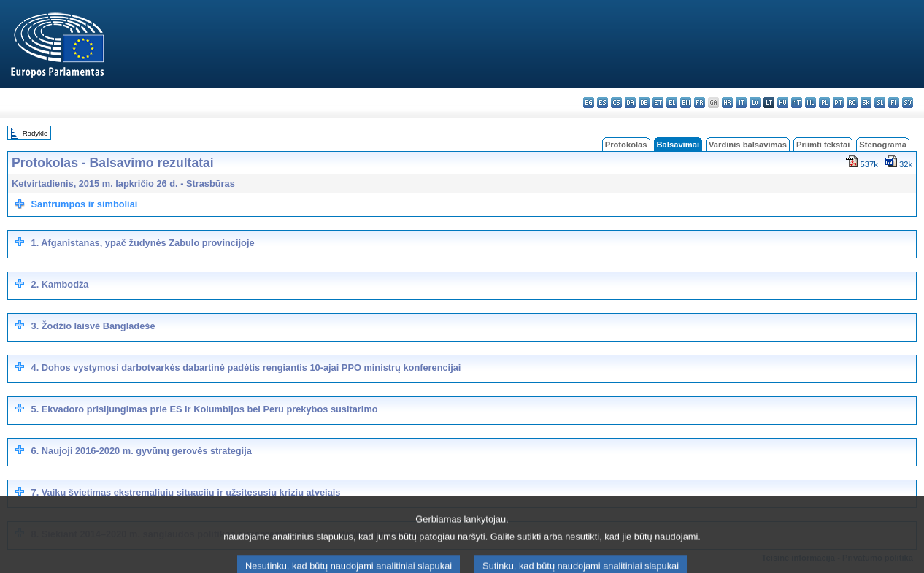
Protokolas (626, 145)
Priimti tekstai (823, 145)
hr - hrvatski (727, 103)
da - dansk (630, 103)
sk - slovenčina (866, 103)
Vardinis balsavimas (748, 145)
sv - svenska (908, 103)
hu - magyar (783, 103)
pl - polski (824, 103)
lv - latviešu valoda (755, 103)
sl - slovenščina (880, 103)
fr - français (700, 103)
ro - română (852, 103)
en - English (686, 103)
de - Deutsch (644, 103)
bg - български (589, 103)
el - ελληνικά (672, 103)
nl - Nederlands (811, 103)
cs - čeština (616, 103)
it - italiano (741, 103)
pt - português (838, 103)
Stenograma (883, 145)
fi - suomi (894, 103)
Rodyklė (35, 133)
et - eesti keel (658, 103)
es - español (602, 103)
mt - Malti (797, 103)
